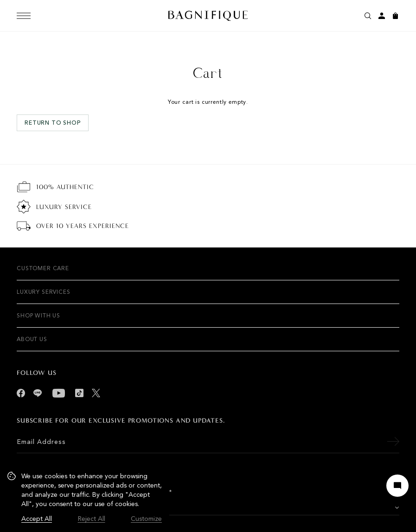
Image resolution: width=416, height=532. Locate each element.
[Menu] (24, 16)
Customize (146, 519)
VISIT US (65, 508)
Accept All (37, 519)
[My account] (382, 16)
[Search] (368, 16)
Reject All (92, 519)
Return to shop (53, 123)
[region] (85, 498)
